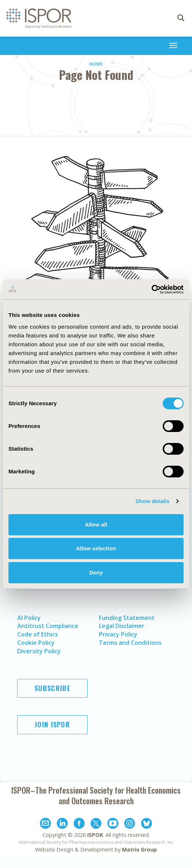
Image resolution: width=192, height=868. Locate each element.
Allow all (96, 525)
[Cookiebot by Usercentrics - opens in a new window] (152, 289)
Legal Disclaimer (122, 626)
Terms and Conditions (130, 643)
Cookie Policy (36, 643)
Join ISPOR (52, 724)
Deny (96, 572)
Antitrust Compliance (48, 626)
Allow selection (96, 548)
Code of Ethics (38, 634)
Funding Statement (127, 618)
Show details (153, 501)
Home (96, 64)
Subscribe (52, 688)
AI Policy (29, 618)
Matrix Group (139, 849)
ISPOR (95, 835)
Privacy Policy (118, 634)
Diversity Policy (39, 651)
